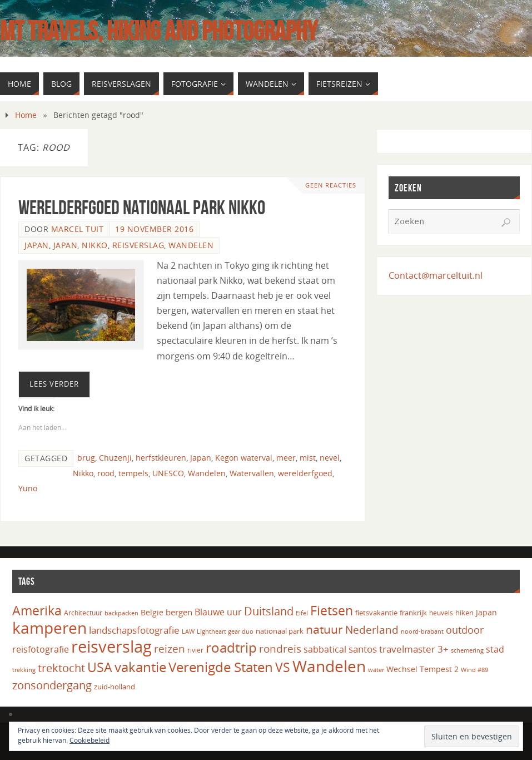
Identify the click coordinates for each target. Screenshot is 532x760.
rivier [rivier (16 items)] (195, 650)
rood (106, 473)
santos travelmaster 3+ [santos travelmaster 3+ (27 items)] (399, 649)
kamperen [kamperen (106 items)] (49, 628)
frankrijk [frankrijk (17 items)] (413, 613)
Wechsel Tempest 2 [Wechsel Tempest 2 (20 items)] (422, 669)
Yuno (28, 488)
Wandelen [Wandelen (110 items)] (329, 666)
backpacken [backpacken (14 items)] (121, 613)
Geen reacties (331, 185)
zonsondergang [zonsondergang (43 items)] (52, 685)
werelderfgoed (305, 473)
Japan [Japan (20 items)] (486, 612)
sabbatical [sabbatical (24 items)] (325, 649)
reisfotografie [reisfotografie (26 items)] (41, 649)
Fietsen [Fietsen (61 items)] (332, 610)
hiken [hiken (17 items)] (464, 613)
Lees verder (54, 384)
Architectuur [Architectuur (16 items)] (83, 613)
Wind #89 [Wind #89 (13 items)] (474, 670)
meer (286, 458)
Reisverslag (138, 245)
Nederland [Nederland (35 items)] (372, 630)
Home (26, 115)
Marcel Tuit (78, 229)
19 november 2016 (154, 229)
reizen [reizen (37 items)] (170, 649)
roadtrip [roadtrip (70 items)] (231, 647)
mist (308, 458)
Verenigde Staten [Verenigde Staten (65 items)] (221, 667)
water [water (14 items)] (376, 670)
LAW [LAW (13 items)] (188, 631)
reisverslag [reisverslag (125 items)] (111, 647)
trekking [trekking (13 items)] (24, 670)
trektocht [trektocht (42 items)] (61, 668)
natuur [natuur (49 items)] (324, 629)
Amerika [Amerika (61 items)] (37, 610)
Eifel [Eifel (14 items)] (302, 613)
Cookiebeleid (90, 740)
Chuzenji (115, 458)
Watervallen (252, 473)
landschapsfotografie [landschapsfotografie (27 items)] (134, 630)
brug (86, 458)
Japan (37, 245)
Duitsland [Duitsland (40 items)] (269, 611)
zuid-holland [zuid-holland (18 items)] (115, 687)
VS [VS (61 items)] (283, 667)
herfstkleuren (161, 458)
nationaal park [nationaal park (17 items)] (280, 631)
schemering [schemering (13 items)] (467, 650)
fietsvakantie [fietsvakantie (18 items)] (376, 613)
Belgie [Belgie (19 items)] (152, 612)
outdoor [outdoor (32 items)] (465, 630)
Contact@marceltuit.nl (436, 275)
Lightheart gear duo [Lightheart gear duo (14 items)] (225, 631)
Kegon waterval (244, 458)
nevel (330, 458)
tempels (133, 473)
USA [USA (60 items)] (100, 667)
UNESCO (168, 473)
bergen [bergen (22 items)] (179, 612)
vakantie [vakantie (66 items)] (140, 667)
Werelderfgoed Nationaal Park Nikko (142, 207)
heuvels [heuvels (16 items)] (441, 613)
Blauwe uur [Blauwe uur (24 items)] (218, 612)
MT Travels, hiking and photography (159, 31)
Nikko (95, 245)
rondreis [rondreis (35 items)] (280, 648)
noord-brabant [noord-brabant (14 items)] (422, 631)
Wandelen (191, 245)
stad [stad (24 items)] (495, 649)
